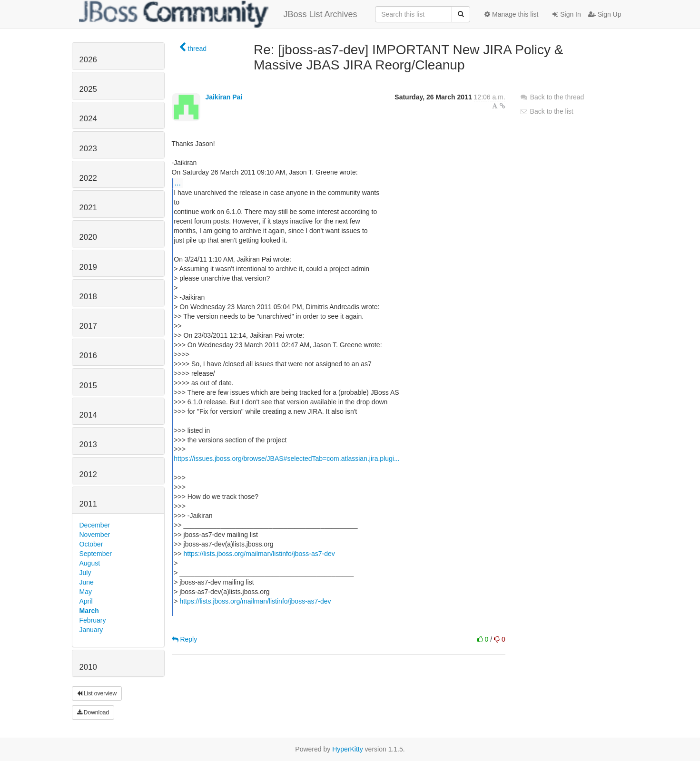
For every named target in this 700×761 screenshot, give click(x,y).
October (91, 544)
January (91, 630)
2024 (88, 119)
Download (93, 712)
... (178, 183)
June (87, 582)
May (86, 592)
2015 (88, 385)
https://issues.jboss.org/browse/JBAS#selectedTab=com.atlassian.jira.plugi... (286, 459)
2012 (88, 474)
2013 (88, 444)
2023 (88, 149)
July (85, 573)
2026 (88, 60)
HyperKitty (348, 749)
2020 (88, 237)
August (90, 563)
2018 (88, 297)
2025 (88, 89)
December (95, 525)
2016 (88, 356)
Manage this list (511, 14)
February (93, 620)
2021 (88, 208)
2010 (88, 667)
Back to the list (547, 111)
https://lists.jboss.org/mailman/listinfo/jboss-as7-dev (259, 554)
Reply (185, 639)
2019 (88, 267)
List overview (97, 693)
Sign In (567, 14)
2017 (88, 326)
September (96, 554)
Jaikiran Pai (224, 97)
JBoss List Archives (218, 14)
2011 (88, 504)
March (89, 611)
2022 (88, 178)
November (95, 535)
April (86, 601)
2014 (88, 415)
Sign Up (605, 14)
